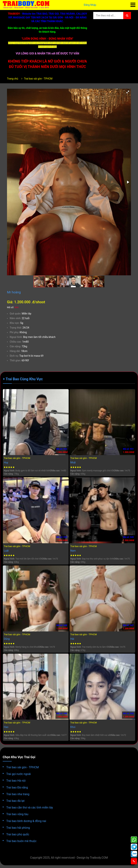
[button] (128, 92)
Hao (6, 727)
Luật (6, 551)
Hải (72, 639)
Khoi (73, 727)
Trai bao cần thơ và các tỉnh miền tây (30, 808)
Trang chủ (13, 79)
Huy (6, 462)
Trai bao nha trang (18, 794)
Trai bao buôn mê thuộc (21, 841)
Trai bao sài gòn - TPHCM (38, 79)
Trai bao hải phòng (18, 828)
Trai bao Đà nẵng (17, 787)
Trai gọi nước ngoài (19, 774)
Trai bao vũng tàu (17, 814)
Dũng (7, 639)
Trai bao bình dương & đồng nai (26, 821)
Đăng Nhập (90, 5)
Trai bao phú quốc (18, 834)
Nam (73, 551)
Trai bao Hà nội (16, 781)
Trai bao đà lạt (15, 801)
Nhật (73, 462)
